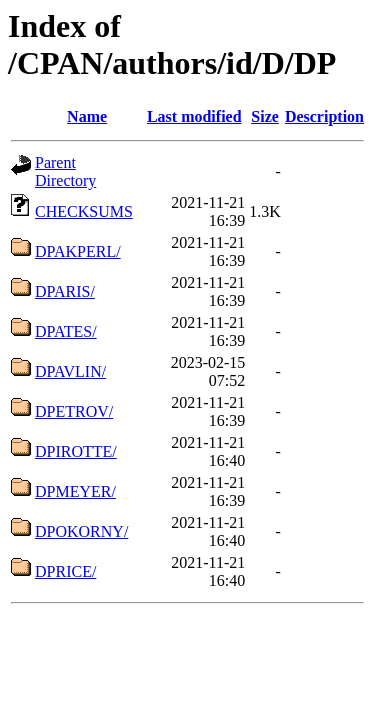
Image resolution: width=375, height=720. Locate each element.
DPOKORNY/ (81, 531)
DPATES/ (66, 331)
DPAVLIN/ (70, 371)
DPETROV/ (74, 411)
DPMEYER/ (75, 491)
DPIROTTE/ (76, 451)
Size (265, 116)
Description (324, 116)
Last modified (194, 116)
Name (87, 116)
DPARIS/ (65, 291)
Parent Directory (65, 171)
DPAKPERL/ (78, 251)
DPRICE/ (65, 571)
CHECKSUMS (84, 211)
